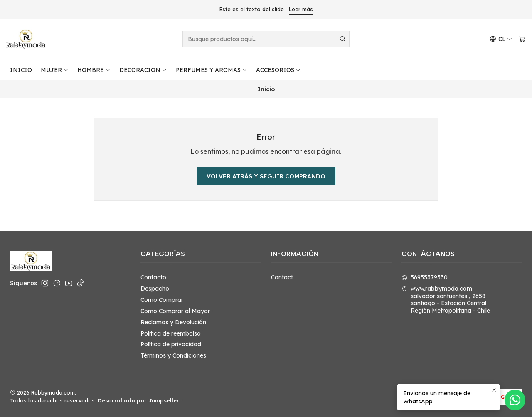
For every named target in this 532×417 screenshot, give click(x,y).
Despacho (155, 289)
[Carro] (522, 39)
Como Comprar (162, 300)
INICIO (21, 70)
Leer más (301, 9)
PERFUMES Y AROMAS (212, 70)
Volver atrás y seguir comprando (266, 176)
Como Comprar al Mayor (175, 311)
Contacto (153, 277)
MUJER (55, 70)
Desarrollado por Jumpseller (138, 400)
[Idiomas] (501, 39)
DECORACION (143, 70)
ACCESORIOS (278, 70)
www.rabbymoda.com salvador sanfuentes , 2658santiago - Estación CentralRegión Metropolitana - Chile (446, 300)
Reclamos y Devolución (173, 322)
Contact (282, 277)
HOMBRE (94, 70)
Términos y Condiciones (173, 355)
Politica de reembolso (171, 333)
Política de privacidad (171, 344)
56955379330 (425, 277)
